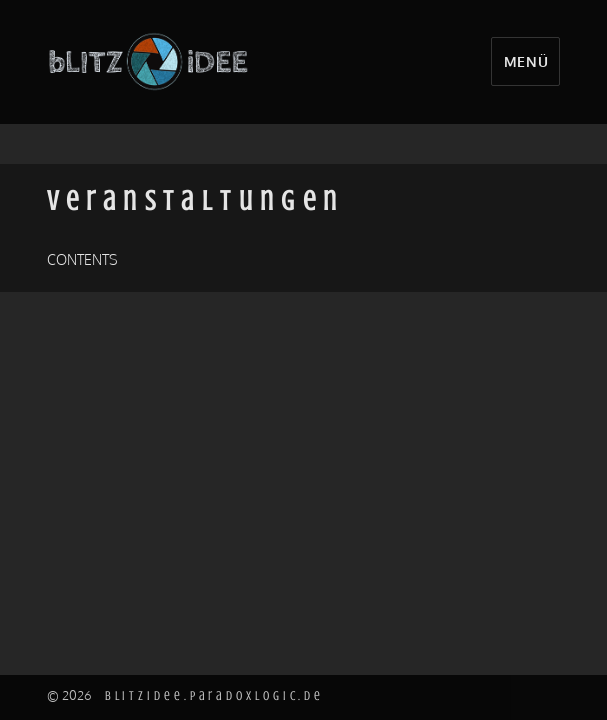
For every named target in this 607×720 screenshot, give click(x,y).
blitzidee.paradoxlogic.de (215, 695)
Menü (526, 61)
